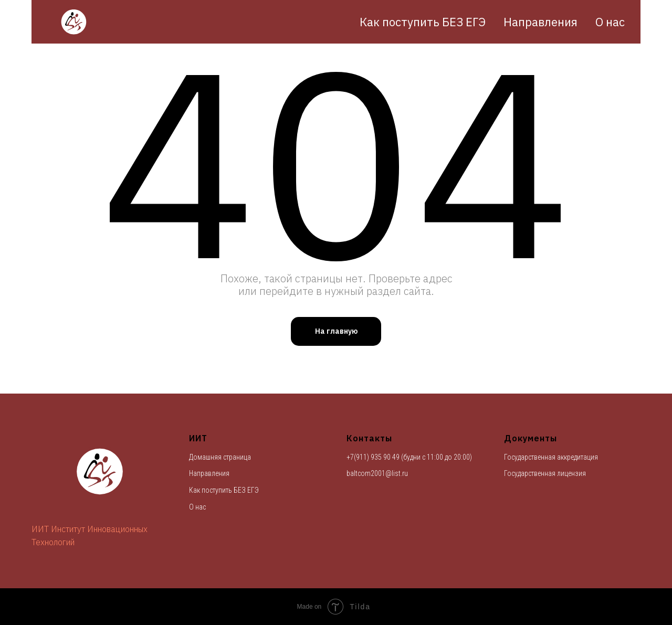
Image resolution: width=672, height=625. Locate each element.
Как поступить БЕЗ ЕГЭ (423, 22)
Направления (540, 22)
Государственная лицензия (545, 473)
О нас (610, 22)
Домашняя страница (220, 457)
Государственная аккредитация (551, 457)
